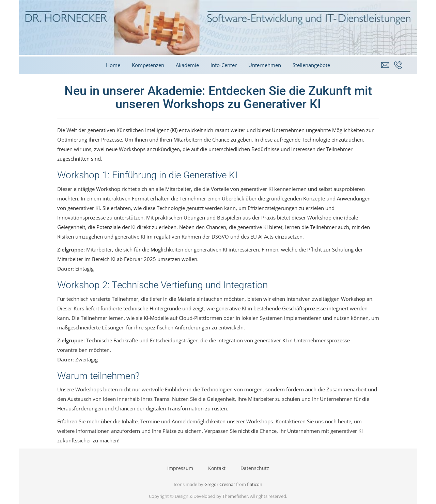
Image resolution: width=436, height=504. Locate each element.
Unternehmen (265, 65)
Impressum (180, 468)
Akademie (187, 65)
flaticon (255, 484)
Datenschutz (255, 468)
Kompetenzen (148, 65)
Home (113, 65)
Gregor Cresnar (220, 484)
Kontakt (217, 468)
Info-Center (224, 65)
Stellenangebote (311, 65)
